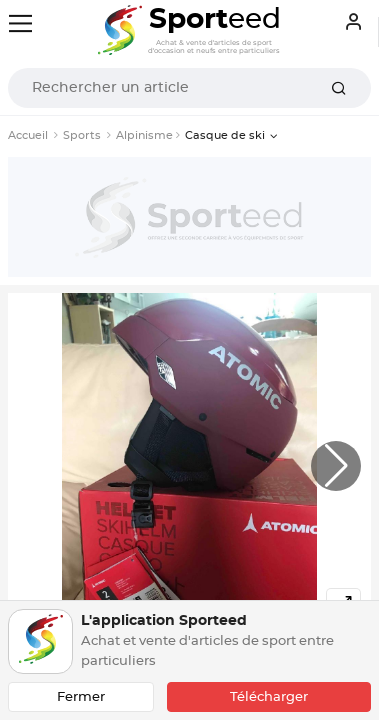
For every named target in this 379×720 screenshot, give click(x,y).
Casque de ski (225, 135)
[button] (336, 466)
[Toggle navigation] (20, 23)
